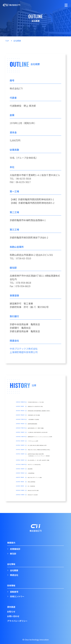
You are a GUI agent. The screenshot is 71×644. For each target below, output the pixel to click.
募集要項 (14, 592)
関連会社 (14, 575)
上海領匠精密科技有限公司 (24, 352)
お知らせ (11, 612)
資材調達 (11, 607)
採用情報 (11, 585)
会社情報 (11, 564)
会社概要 (14, 570)
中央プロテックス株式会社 (24, 349)
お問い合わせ (13, 616)
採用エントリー (17, 596)
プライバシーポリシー (17, 621)
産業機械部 (15, 549)
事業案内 (11, 543)
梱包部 (13, 554)
